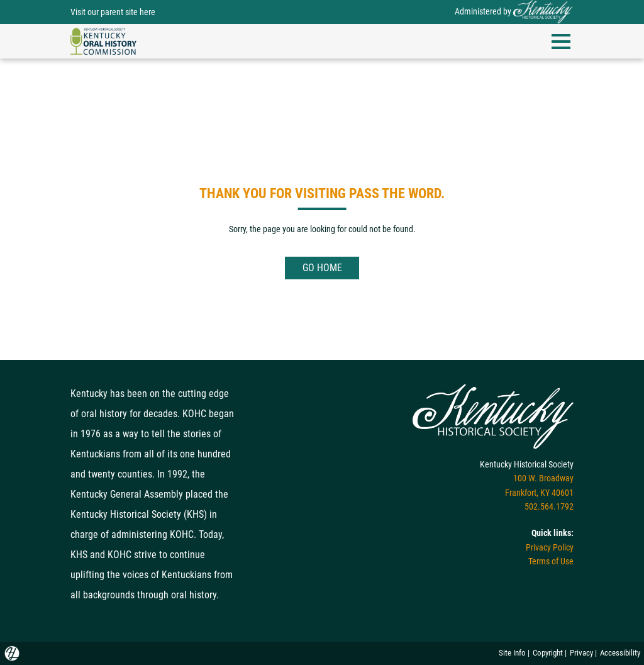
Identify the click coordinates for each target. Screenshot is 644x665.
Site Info (512, 653)
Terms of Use (551, 561)
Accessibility (620, 653)
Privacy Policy (550, 547)
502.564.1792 (549, 506)
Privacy (581, 653)
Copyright (548, 653)
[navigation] (103, 40)
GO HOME (322, 268)
